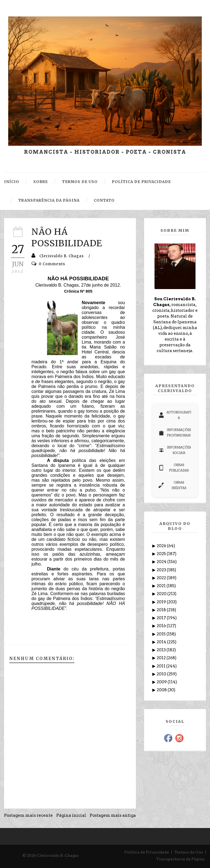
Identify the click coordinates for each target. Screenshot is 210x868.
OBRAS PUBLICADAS (174, 468)
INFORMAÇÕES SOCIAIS (175, 450)
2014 (162, 642)
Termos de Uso (189, 852)
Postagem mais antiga (113, 815)
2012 (162, 658)
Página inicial (71, 815)
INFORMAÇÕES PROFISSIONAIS (175, 433)
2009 (162, 682)
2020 (162, 594)
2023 (162, 570)
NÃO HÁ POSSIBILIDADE (67, 238)
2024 (162, 562)
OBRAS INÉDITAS (172, 485)
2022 (162, 578)
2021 (162, 586)
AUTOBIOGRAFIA (175, 415)
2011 (161, 666)
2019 (162, 602)
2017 (162, 618)
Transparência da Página (180, 859)
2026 (162, 546)
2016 (162, 626)
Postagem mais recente (28, 815)
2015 (162, 634)
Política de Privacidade (147, 852)
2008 (162, 690)
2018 (162, 610)
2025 (162, 554)
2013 (162, 650)
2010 (162, 674)
